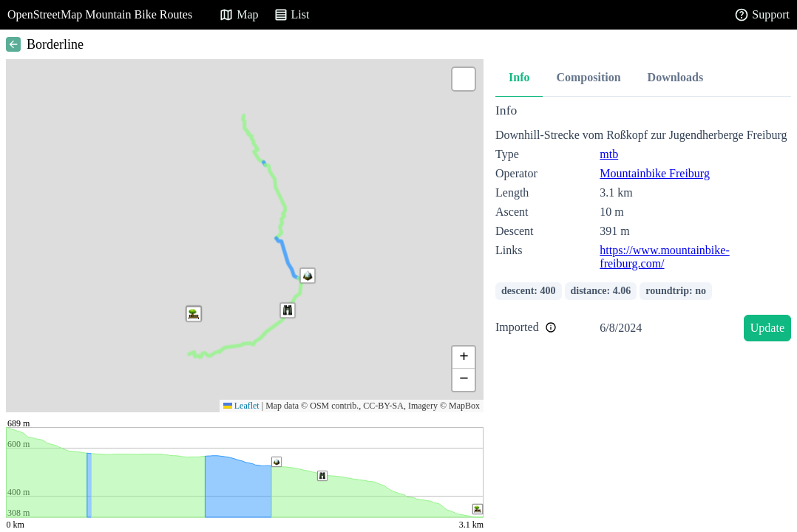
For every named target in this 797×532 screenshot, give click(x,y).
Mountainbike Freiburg (655, 173)
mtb (609, 154)
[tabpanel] (643, 225)
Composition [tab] (588, 77)
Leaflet (241, 406)
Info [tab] (519, 77)
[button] (288, 310)
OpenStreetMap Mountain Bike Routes (100, 14)
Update (767, 328)
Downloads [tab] (676, 77)
